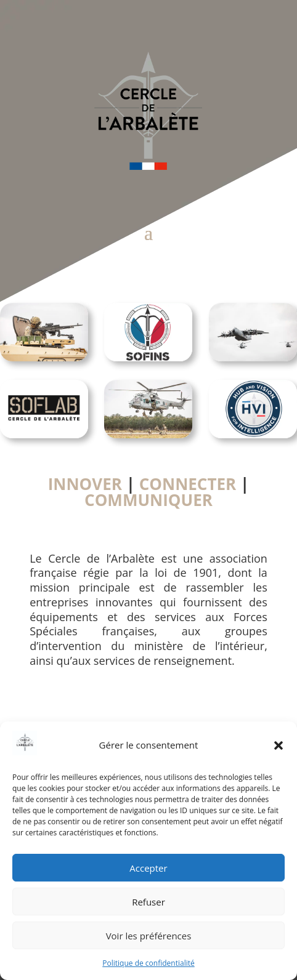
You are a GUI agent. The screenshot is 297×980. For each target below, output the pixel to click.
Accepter (148, 868)
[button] (279, 745)
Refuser (148, 902)
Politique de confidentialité (148, 963)
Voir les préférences (149, 936)
